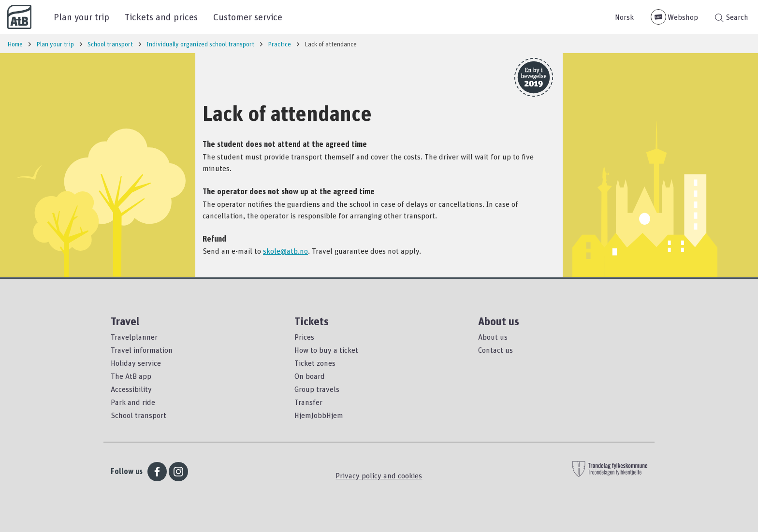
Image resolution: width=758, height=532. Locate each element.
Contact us (496, 350)
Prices (304, 337)
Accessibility (131, 389)
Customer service (248, 17)
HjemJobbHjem (319, 415)
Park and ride (133, 402)
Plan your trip (81, 17)
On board (310, 376)
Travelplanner (134, 337)
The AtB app (131, 376)
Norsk (624, 17)
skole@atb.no (285, 251)
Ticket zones (315, 363)
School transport (138, 415)
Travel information (142, 350)
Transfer (308, 402)
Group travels (317, 389)
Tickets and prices (161, 17)
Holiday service (136, 363)
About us (493, 337)
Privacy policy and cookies (379, 475)
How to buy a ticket (326, 350)
